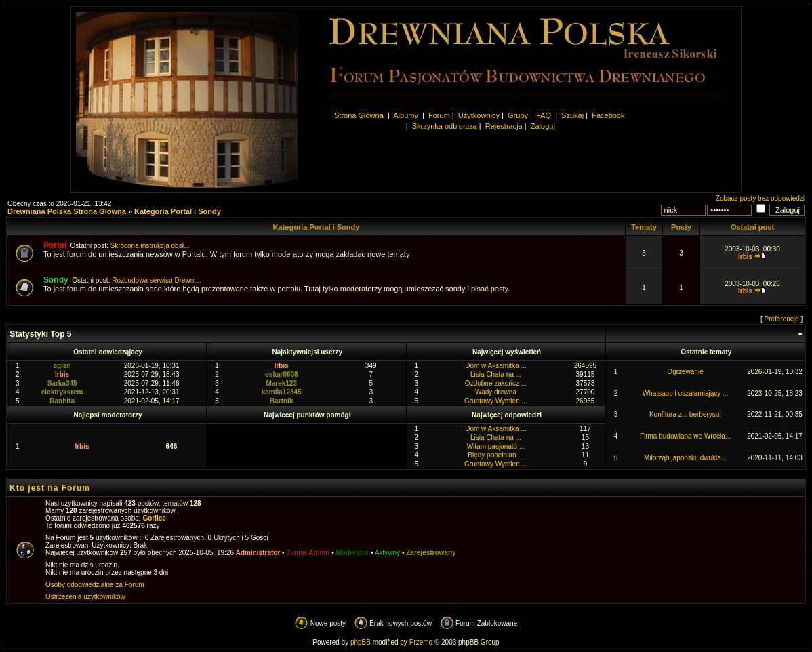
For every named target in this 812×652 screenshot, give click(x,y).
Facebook (608, 115)
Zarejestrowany (431, 553)
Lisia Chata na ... (496, 374)
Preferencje (782, 319)
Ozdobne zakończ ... (496, 383)
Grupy (518, 115)
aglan (62, 366)
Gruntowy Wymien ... (496, 401)
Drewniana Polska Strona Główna (67, 211)
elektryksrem (62, 392)
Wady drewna (496, 392)
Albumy (407, 115)
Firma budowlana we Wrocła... (685, 436)
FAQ (544, 115)
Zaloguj (543, 126)
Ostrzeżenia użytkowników (85, 597)
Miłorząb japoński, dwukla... (685, 458)
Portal (55, 245)
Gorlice (154, 518)
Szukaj (572, 115)
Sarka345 (62, 383)
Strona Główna (359, 115)
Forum (439, 115)
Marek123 (281, 383)
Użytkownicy (479, 115)
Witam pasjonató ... (496, 446)
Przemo (421, 642)
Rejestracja (504, 126)
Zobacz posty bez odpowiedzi (760, 198)
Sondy (56, 280)
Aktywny (387, 553)
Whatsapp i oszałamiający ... (686, 393)
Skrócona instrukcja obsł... (150, 246)
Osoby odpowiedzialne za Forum (95, 585)
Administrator (258, 553)
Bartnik (281, 401)
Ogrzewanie (685, 372)
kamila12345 (282, 392)
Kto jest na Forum (50, 488)
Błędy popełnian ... (495, 455)
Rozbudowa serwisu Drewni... (157, 280)
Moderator (353, 553)
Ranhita (62, 401)
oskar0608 (282, 374)
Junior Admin (308, 553)
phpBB (361, 642)
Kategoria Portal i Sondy (178, 211)
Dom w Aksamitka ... (496, 366)
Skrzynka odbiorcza (445, 126)
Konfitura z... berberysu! (685, 414)
